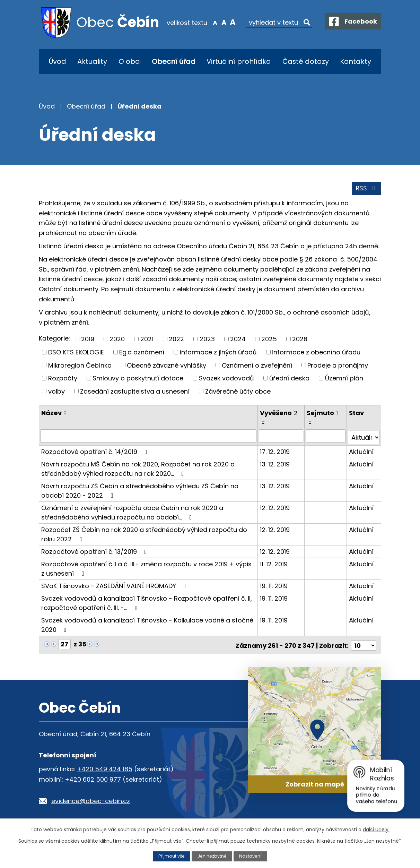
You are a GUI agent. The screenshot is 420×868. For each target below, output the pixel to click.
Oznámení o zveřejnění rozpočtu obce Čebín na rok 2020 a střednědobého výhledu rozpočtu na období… (132, 512)
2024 (238, 340)
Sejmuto (323, 414)
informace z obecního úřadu (316, 353)
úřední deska (289, 379)
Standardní (220, 22)
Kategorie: (54, 340)
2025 (269, 340)
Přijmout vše (171, 856)
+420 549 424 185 (105, 767)
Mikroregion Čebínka (80, 366)
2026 (300, 340)
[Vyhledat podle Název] (148, 437)
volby (56, 392)
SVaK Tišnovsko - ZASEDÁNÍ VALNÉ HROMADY (115, 585)
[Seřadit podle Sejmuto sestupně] (311, 425)
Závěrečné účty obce (238, 392)
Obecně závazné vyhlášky (167, 366)
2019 (88, 340)
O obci (130, 61)
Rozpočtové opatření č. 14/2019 (96, 451)
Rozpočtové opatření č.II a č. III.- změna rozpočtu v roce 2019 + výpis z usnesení (146, 568)
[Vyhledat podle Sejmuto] (326, 437)
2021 (147, 340)
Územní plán (344, 379)
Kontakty (356, 61)
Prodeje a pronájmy (338, 366)
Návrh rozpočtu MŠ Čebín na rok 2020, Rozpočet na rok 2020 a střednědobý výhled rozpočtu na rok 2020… (138, 468)
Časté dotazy (306, 61)
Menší (211, 22)
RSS (366, 190)
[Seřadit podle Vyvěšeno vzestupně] (264, 422)
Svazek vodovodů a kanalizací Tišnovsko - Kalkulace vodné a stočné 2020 (147, 624)
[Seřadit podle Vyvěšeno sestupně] (264, 425)
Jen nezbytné (212, 856)
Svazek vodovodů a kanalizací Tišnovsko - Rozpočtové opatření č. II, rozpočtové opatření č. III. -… (147, 602)
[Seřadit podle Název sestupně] (65, 415)
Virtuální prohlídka (239, 61)
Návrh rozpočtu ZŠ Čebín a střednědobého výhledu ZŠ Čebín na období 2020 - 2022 (140, 490)
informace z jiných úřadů (218, 353)
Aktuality (92, 61)
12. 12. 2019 (275, 507)
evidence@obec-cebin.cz (91, 799)
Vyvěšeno (279, 414)
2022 (176, 340)
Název (51, 414)
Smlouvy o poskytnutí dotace (138, 379)
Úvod (58, 61)
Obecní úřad (174, 61)
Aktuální (362, 451)
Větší (229, 22)
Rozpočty (63, 379)
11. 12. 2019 (274, 563)
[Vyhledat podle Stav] (364, 437)
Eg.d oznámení (142, 353)
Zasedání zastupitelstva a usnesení (135, 392)
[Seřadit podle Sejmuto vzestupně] (311, 422)
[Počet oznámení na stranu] (364, 643)
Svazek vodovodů (226, 379)
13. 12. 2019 (275, 463)
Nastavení (251, 856)
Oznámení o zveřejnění (257, 366)
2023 (207, 340)
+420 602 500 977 (93, 777)
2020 (117, 340)
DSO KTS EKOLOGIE (76, 353)
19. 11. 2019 (274, 585)
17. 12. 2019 (275, 451)
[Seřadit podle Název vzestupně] (65, 412)
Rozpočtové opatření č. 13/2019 (95, 551)
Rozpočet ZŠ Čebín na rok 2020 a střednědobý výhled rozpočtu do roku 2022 (144, 534)
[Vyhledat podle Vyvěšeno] (281, 437)
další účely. (376, 830)
